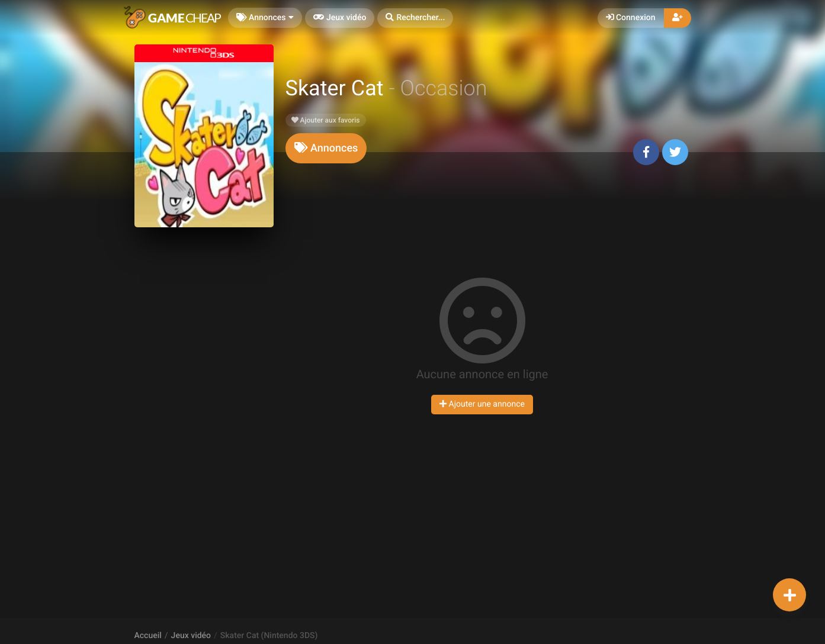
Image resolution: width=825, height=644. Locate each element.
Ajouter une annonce (482, 404)
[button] (415, 18)
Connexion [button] (631, 18)
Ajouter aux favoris (326, 120)
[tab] (326, 148)
